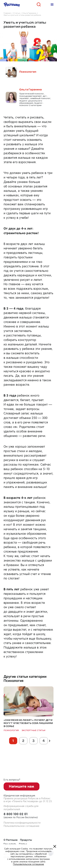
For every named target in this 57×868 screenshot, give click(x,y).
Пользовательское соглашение (22, 826)
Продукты (26, 840)
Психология (11, 730)
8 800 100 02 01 (29, 816)
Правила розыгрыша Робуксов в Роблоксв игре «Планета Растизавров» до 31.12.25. (28, 800)
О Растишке (11, 840)
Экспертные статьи (34, 730)
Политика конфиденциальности (22, 823)
